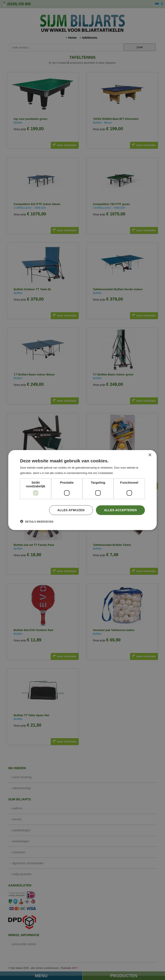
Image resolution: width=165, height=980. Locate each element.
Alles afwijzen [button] (71, 510)
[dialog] (82, 490)
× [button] (150, 455)
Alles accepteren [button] (120, 510)
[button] (37, 522)
